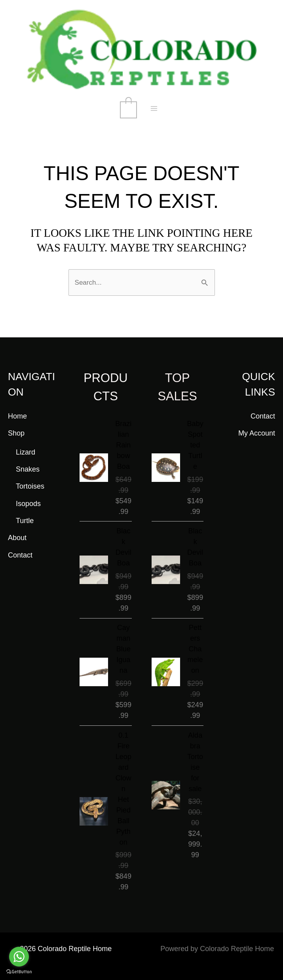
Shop (16, 433)
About (17, 537)
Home (17, 415)
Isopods (28, 503)
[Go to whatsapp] (19, 957)
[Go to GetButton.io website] (19, 972)
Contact (20, 555)
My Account (257, 433)
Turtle (25, 520)
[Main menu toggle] (155, 109)
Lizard (26, 452)
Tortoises (30, 486)
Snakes (28, 469)
